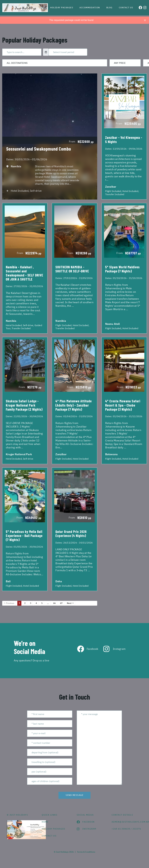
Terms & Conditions (86, 852)
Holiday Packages (62, 8)
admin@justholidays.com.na (127, 822)
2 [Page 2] (25, 603)
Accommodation (90, 8)
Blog (109, 8)
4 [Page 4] (36, 603)
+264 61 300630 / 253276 (126, 829)
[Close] (145, 20)
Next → (70, 603)
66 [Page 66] (54, 603)
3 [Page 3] (31, 603)
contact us (49, 836)
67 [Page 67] (61, 603)
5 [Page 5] (42, 603)
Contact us (126, 8)
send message (74, 795)
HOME (45, 822)
